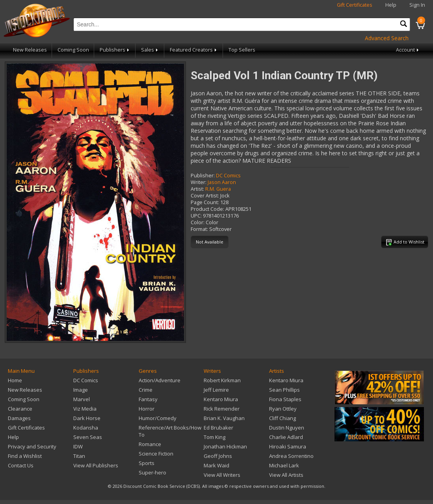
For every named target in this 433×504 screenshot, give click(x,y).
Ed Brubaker (218, 428)
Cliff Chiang (282, 418)
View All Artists (286, 475)
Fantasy (148, 399)
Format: (199, 229)
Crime (146, 390)
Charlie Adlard (286, 437)
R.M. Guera (218, 189)
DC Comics (228, 176)
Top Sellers (242, 50)
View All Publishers (96, 465)
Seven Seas (88, 437)
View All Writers (222, 475)
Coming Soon (73, 50)
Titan (79, 456)
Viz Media (85, 409)
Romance (150, 444)
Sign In (417, 5)
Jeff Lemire (216, 390)
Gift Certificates (355, 5)
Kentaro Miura (221, 399)
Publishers (115, 50)
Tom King (215, 437)
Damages (19, 418)
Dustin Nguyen (287, 428)
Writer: (199, 182)
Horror (147, 409)
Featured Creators (194, 50)
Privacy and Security (32, 446)
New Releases (30, 50)
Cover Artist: (205, 196)
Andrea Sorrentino (291, 456)
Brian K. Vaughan (224, 418)
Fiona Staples (285, 399)
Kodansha (86, 428)
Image (81, 390)
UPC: (196, 216)
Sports (147, 463)
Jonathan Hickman (225, 446)
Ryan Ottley (283, 409)
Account (408, 50)
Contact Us (21, 465)
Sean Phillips (284, 390)
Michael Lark (284, 465)
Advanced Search (387, 38)
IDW (78, 446)
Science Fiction (156, 454)
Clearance (20, 409)
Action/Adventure (160, 380)
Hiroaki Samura (288, 446)
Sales (150, 50)
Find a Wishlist (25, 456)
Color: (198, 222)
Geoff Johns (218, 456)
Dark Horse (87, 418)
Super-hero (152, 472)
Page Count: (205, 202)
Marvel (82, 399)
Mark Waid (216, 465)
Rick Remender (222, 409)
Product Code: (207, 209)
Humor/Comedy (158, 418)
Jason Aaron (222, 182)
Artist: (197, 189)
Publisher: (203, 176)
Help (391, 5)
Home (15, 380)
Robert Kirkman (222, 380)
